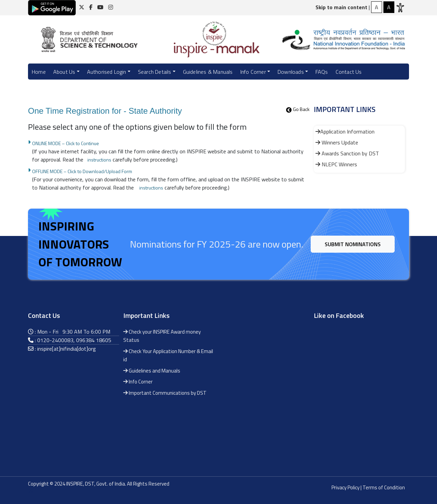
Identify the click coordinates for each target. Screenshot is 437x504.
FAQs (322, 72)
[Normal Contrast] (389, 7)
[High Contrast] (377, 7)
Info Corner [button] (253, 72)
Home (39, 72)
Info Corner (138, 382)
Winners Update (337, 142)
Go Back (301, 109)
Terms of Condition (384, 487)
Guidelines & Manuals (208, 72)
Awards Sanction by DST (347, 153)
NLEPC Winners (336, 164)
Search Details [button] (155, 72)
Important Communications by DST (165, 393)
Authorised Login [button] (107, 72)
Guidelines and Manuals (152, 371)
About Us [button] (64, 72)
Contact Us (349, 72)
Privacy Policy (346, 487)
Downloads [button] (291, 72)
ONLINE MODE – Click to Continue (66, 143)
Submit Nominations (353, 244)
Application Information (345, 131)
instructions (99, 160)
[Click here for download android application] (52, 7)
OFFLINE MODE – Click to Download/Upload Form (82, 171)
